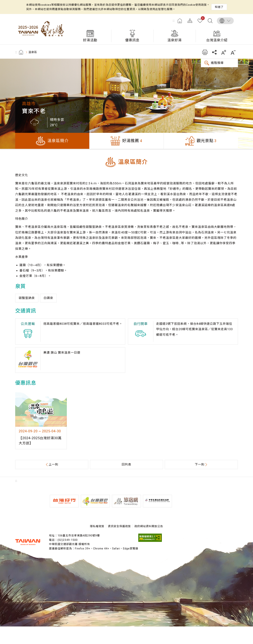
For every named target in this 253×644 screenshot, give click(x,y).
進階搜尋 (217, 63)
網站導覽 (190, 21)
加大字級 (224, 52)
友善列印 (205, 52)
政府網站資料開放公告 (149, 526)
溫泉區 (33, 52)
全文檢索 (210, 21)
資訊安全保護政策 (119, 526)
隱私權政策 (97, 526)
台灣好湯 (42, 29)
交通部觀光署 (28, 542)
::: (174, 21)
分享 (214, 52)
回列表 (126, 464)
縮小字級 (233, 52)
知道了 (219, 7)
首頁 (180, 21)
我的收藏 (202, 19)
